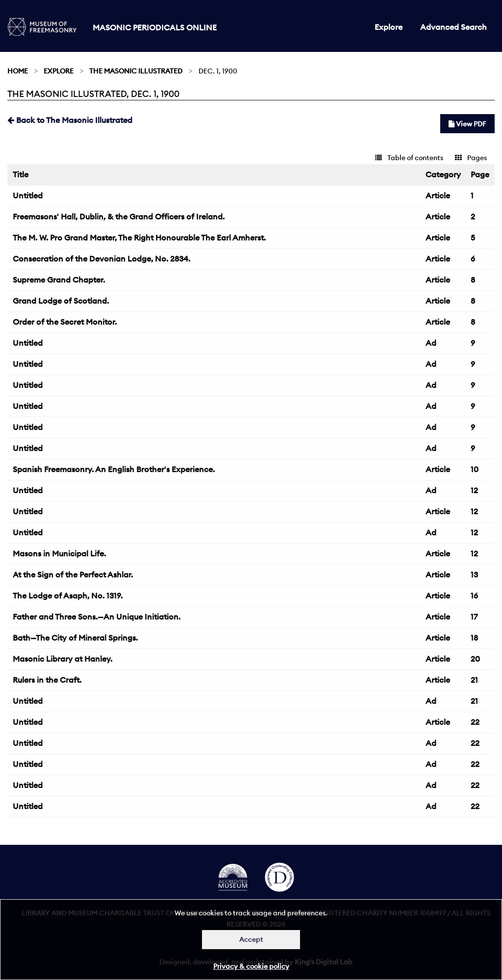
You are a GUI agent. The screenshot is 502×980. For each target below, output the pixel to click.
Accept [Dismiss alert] (251, 939)
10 (475, 469)
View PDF (467, 124)
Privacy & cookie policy (251, 966)
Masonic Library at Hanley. (63, 659)
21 (474, 680)
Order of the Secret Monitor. (65, 322)
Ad (431, 343)
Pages (471, 158)
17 (474, 617)
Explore (389, 27)
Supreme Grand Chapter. (59, 280)
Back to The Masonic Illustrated (70, 120)
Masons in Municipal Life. (59, 553)
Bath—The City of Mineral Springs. (75, 638)
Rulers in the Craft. (47, 680)
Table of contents (409, 158)
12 (474, 490)
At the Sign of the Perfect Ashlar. (73, 574)
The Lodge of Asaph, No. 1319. (68, 596)
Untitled (28, 195)
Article (438, 195)
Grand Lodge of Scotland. (61, 301)
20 (475, 659)
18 (474, 638)
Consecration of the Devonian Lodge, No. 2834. (101, 259)
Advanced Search (453, 27)
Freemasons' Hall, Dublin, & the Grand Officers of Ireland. (119, 216)
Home (18, 71)
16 (474, 596)
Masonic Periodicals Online (155, 27)
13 (474, 574)
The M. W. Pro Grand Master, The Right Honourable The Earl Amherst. (139, 238)
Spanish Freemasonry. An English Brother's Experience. (114, 469)
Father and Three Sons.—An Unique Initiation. (97, 617)
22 (475, 722)
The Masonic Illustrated (136, 71)
